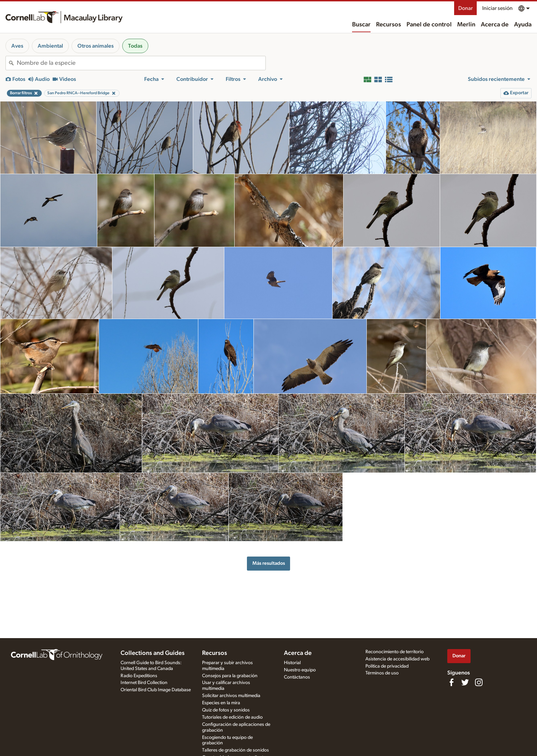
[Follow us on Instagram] (479, 682)
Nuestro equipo (300, 670)
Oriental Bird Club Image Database (156, 690)
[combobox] (141, 63)
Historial (292, 663)
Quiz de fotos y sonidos (226, 710)
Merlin (466, 25)
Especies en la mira (221, 703)
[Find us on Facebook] (451, 682)
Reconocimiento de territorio (395, 652)
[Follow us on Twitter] (465, 682)
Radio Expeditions (139, 676)
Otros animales (96, 46)
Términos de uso (382, 673)
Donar (465, 8)
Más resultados (269, 563)
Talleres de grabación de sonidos (235, 750)
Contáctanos (297, 677)
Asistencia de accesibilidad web (397, 659)
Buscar (361, 25)
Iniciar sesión (497, 8)
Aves (17, 46)
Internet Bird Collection (144, 683)
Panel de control (429, 25)
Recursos (389, 25)
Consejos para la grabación (230, 676)
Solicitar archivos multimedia (231, 696)
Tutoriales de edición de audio (232, 717)
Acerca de (495, 25)
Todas (135, 46)
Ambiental (50, 46)
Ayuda (523, 25)
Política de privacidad (387, 666)
